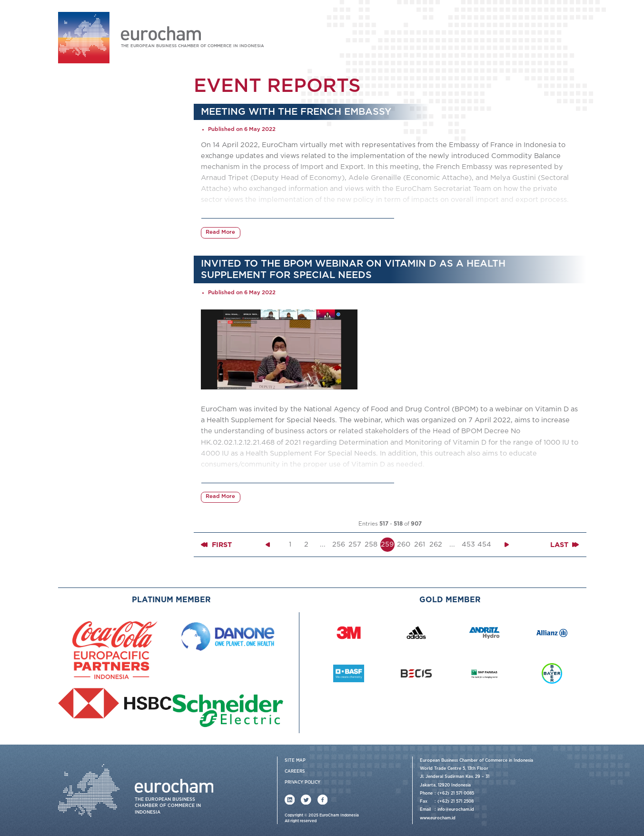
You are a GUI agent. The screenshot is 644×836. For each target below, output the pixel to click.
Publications (84, 270)
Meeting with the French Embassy (296, 112)
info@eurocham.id (456, 810)
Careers (295, 771)
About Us (79, 134)
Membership (84, 180)
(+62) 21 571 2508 (456, 801)
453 (468, 544)
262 (436, 544)
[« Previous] (268, 545)
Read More (220, 232)
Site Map (295, 761)
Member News (94, 255)
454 (484, 544)
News (81, 241)
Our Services (85, 149)
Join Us (551, 34)
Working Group (89, 164)
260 (404, 544)
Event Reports (94, 226)
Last (565, 545)
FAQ (580, 34)
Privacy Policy (302, 782)
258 (371, 544)
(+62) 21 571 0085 (456, 793)
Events (83, 211)
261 (420, 544)
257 (355, 544)
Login (521, 34)
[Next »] (507, 545)
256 (339, 544)
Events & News (88, 195)
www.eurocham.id (438, 818)
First (216, 545)
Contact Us (82, 286)
